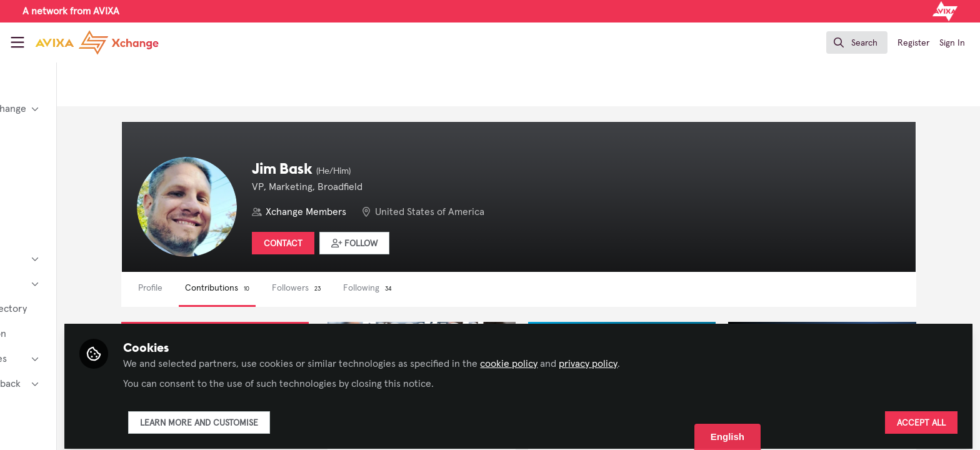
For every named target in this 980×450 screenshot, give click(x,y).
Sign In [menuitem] (952, 43)
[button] (433, 243)
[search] (857, 42)
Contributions (296, 288)
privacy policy (691, 357)
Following (446, 288)
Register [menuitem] (913, 43)
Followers (375, 288)
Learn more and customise (302, 417)
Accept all (921, 417)
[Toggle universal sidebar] (17, 42)
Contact (362, 244)
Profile (229, 288)
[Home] (97, 42)
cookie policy (612, 357)
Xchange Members (385, 212)
